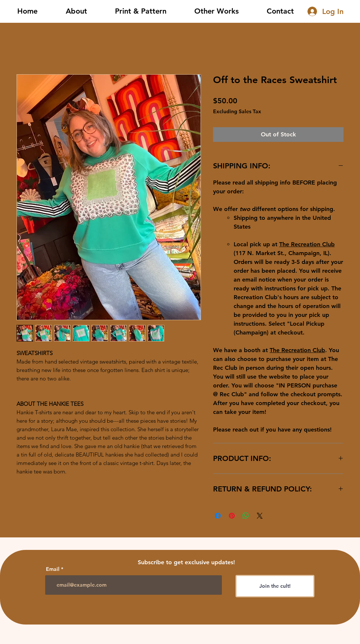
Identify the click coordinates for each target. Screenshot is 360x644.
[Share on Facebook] (218, 516)
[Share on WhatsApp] (246, 516)
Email (53, 569)
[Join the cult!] (275, 586)
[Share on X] (260, 516)
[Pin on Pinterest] (232, 516)
